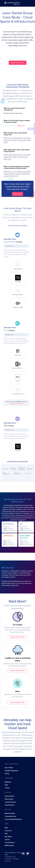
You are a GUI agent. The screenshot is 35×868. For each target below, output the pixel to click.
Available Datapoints (11, 771)
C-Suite (7, 788)
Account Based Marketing (13, 819)
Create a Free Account (16, 404)
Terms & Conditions (10, 853)
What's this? (21, 126)
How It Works (9, 768)
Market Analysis (10, 813)
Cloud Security (9, 805)
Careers (7, 840)
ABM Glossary (9, 845)
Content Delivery (10, 802)
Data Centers (9, 799)
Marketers (8, 782)
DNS (6, 426)
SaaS (6, 330)
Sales (6, 785)
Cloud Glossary (10, 843)
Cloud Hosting (10, 242)
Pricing (7, 774)
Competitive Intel (10, 816)
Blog (6, 828)
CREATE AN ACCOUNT (18, 63)
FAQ (6, 834)
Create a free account (17, 637)
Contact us (8, 831)
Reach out (17, 194)
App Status (8, 837)
